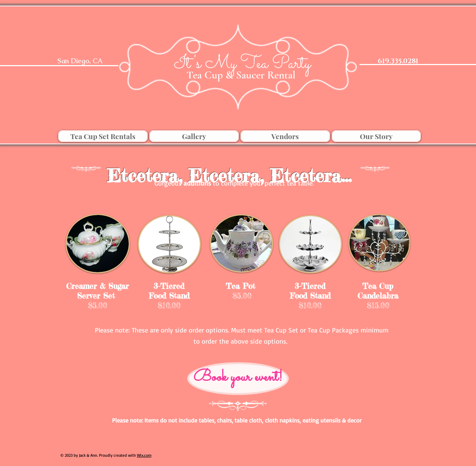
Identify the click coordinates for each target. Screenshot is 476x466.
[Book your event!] (238, 379)
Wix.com (144, 455)
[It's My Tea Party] (242, 64)
